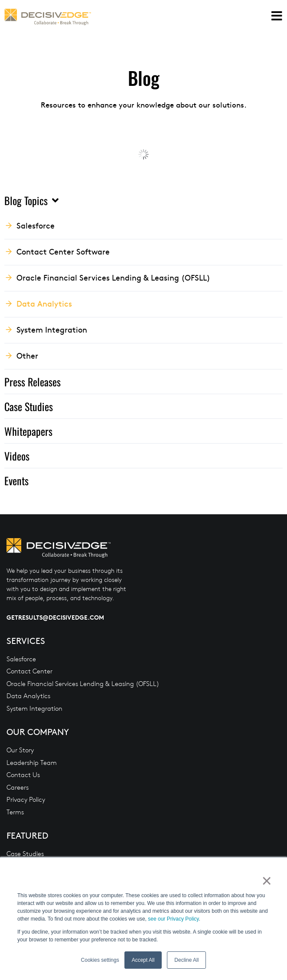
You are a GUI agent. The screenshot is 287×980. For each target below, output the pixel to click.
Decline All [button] (186, 960)
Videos (17, 456)
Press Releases (33, 382)
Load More (144, 154)
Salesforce (36, 225)
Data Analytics (44, 303)
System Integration (52, 329)
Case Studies (29, 406)
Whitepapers (28, 431)
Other (27, 355)
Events (16, 480)
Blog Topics (31, 200)
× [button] (266, 881)
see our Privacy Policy (173, 919)
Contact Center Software (63, 251)
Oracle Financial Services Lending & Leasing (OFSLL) (113, 277)
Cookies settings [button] (100, 960)
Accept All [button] (143, 960)
